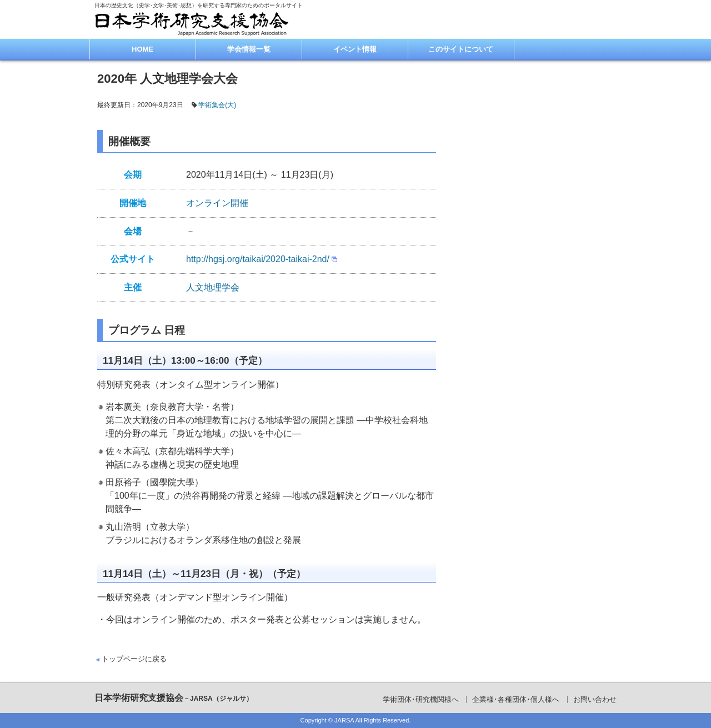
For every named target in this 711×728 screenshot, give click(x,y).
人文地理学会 (213, 287)
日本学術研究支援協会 (174, 698)
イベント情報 (355, 49)
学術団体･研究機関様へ (421, 699)
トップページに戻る (134, 659)
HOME (142, 49)
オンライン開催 (217, 203)
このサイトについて (461, 49)
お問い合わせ (595, 699)
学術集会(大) (217, 105)
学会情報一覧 (249, 49)
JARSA (344, 720)
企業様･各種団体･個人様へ (516, 699)
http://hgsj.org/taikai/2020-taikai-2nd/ (258, 259)
